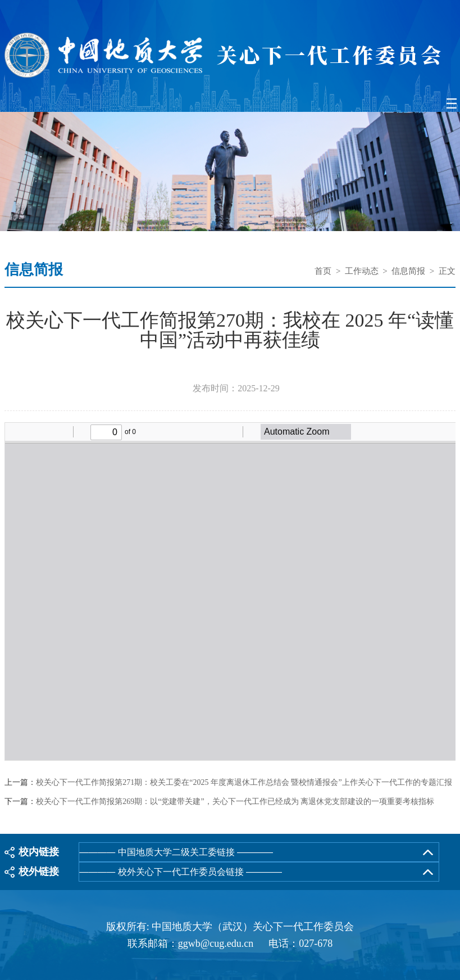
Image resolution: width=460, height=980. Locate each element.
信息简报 (408, 271)
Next (450, 173)
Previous (10, 173)
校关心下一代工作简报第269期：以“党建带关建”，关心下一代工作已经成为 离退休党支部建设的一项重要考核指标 (235, 802)
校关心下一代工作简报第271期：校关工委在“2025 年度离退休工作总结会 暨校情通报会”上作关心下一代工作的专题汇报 (244, 783)
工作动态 (362, 271)
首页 (323, 271)
